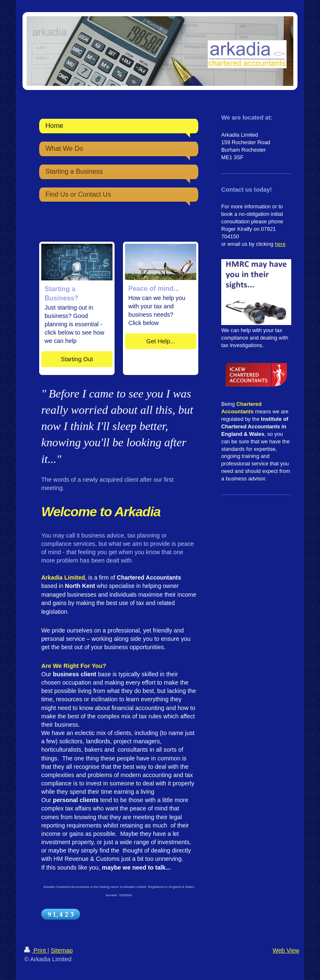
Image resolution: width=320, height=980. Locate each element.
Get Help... (161, 341)
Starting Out (77, 359)
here (280, 244)
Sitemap (62, 950)
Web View (286, 950)
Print (36, 950)
